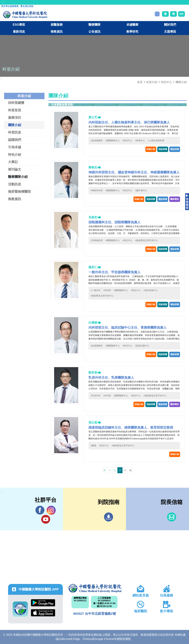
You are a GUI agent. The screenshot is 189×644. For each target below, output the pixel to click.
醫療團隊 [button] (94, 25)
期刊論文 (15, 169)
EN (182, 14)
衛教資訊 (15, 199)
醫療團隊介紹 (18, 177)
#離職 (93, 446)
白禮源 (93, 323)
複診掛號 (175, 149)
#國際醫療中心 (113, 141)
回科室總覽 (16, 103)
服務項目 (15, 118)
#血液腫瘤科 (97, 141)
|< (105, 470)
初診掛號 (163, 149)
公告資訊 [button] (94, 32)
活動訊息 (15, 184)
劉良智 (93, 372)
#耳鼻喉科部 (97, 240)
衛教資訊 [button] (57, 32)
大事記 (13, 162)
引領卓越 (15, 147)
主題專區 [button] (170, 32)
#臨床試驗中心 (142, 346)
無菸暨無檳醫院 (19, 192)
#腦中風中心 (141, 190)
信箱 (172, 517)
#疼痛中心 (140, 141)
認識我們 (15, 140)
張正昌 (93, 422)
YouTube (46, 519)
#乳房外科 (96, 396)
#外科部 (107, 290)
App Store (43, 613)
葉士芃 (93, 117)
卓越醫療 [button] (132, 25)
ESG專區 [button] (19, 25)
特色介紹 (15, 155)
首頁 (140, 82)
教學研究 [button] (132, 32)
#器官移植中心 (151, 290)
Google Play (43, 603)
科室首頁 (15, 110)
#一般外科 (96, 290)
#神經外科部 (97, 190)
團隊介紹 (181, 82)
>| (130, 470)
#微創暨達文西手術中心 (147, 240)
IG (51, 510)
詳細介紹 (151, 149)
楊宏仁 (93, 267)
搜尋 (157, 14)
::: (3, 2)
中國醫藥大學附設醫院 (94, 588)
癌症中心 (166, 82)
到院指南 (109, 517)
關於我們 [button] (170, 25)
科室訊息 (15, 132)
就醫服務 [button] (57, 25)
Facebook (40, 510)
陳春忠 (93, 167)
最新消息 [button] (19, 32)
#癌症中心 (127, 141)
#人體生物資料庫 (156, 141)
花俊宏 (93, 217)
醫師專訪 (175, 199)
